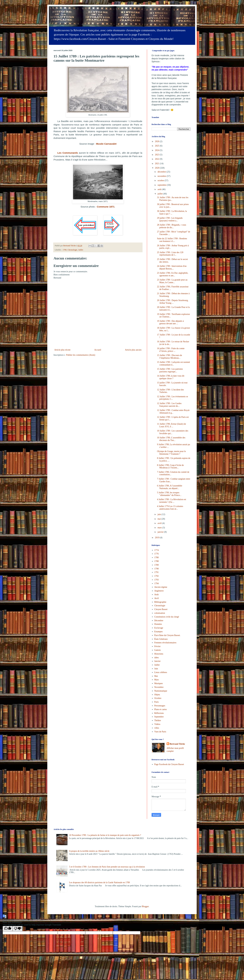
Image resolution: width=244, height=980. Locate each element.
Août (157, 595)
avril (160, 523)
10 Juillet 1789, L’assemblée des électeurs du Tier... (171, 439)
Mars (157, 680)
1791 (157, 572)
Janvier (157, 661)
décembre (162, 172)
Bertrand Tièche (177, 744)
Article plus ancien (133, 350)
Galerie (158, 650)
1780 (157, 557)
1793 (157, 580)
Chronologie (72, 250)
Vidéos (157, 724)
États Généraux (161, 639)
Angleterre (159, 591)
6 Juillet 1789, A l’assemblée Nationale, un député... (170, 487)
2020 (157, 168)
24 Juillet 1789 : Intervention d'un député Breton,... (172, 267)
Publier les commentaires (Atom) (81, 355)
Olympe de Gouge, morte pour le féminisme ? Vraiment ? (171, 453)
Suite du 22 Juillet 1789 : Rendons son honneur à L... (172, 240)
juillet (160, 194)
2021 (157, 164)
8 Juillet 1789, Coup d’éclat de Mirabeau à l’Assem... (170, 466)
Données (158, 624)
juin (159, 514)
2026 (157, 141)
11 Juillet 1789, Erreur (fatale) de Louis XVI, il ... (171, 425)
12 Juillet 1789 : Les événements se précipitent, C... (172, 398)
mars (160, 528)
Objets (157, 695)
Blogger (145, 906)
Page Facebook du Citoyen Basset (169, 764)
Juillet (81, 250)
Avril (157, 598)
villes (157, 728)
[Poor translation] (18, 929)
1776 (157, 554)
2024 (157, 150)
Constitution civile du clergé (167, 617)
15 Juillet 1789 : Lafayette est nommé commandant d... (174, 363)
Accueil (98, 350)
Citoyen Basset (161, 609)
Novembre (159, 687)
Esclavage (159, 628)
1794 (157, 583)
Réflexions (159, 713)
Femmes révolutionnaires (165, 643)
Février (157, 646)
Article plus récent (62, 350)
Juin (156, 669)
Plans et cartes (161, 709)
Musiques (159, 683)
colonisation (160, 613)
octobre (161, 180)
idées (157, 658)
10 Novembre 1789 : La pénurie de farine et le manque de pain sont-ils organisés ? (105, 835)
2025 (157, 146)
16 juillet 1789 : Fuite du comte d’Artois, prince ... (171, 350)
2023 (157, 155)
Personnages (160, 706)
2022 (157, 159)
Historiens (159, 654)
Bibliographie (160, 602)
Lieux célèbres (161, 672)
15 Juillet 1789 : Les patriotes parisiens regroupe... (170, 370)
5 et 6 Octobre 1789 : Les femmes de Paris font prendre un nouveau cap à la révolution (107, 867)
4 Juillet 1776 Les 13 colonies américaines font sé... (170, 508)
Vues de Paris (160, 732)
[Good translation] (8, 929)
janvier (161, 532)
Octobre (158, 698)
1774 (157, 550)
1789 (65, 250)
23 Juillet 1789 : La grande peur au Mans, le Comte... (172, 281)
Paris (157, 702)
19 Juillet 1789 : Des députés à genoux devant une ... (170, 322)
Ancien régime (161, 587)
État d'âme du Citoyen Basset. (167, 635)
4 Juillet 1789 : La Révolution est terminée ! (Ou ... (172, 501)
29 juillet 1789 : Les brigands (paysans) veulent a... (170, 219)
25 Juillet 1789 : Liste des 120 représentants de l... (170, 254)
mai (159, 519)
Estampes (159, 632)
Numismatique (161, 691)
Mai (156, 676)
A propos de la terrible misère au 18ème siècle (89, 851)
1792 (157, 576)
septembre (162, 185)
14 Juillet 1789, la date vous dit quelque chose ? (171, 377)
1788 (157, 561)
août (160, 189)
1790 (157, 569)
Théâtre (158, 720)
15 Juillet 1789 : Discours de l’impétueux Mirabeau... (170, 357)
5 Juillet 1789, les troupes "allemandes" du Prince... (169, 494)
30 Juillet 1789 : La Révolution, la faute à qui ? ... (172, 212)
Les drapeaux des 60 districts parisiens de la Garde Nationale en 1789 (99, 882)
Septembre (159, 717)
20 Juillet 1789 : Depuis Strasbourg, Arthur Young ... (173, 302)
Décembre (159, 621)
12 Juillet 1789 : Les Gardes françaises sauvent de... (169, 405)
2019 (157, 538)
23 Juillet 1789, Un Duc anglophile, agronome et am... (173, 274)
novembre (162, 176)
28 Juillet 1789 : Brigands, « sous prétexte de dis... (172, 226)
